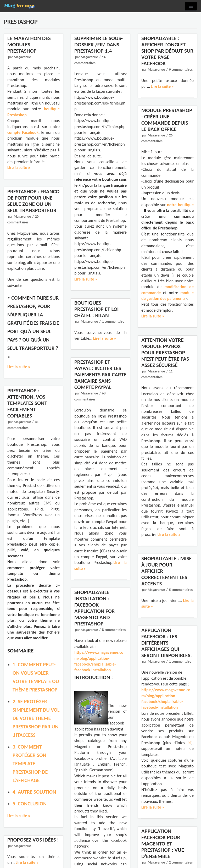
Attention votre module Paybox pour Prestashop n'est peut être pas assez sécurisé (165, 353)
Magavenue (22, 57)
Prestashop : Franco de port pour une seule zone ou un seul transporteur (33, 201)
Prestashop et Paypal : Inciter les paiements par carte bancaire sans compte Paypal (100, 375)
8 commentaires (113, 642)
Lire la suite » (19, 167)
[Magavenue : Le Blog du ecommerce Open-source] (20, 6)
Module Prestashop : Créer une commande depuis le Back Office (167, 120)
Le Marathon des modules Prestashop (29, 45)
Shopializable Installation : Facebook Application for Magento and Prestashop (95, 621)
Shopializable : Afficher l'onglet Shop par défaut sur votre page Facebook (167, 51)
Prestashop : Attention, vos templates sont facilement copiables (27, 403)
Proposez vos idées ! (33, 840)
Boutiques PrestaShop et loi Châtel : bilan (97, 309)
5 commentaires (181, 590)
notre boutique (180, 205)
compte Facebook (23, 132)
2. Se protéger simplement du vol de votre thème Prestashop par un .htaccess (36, 718)
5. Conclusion (30, 804)
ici (188, 741)
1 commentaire (113, 322)
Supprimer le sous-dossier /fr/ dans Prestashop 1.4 (99, 45)
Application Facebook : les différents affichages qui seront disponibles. (167, 647)
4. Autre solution (34, 792)
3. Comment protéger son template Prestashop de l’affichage (30, 763)
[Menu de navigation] (191, 6)
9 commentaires (181, 70)
